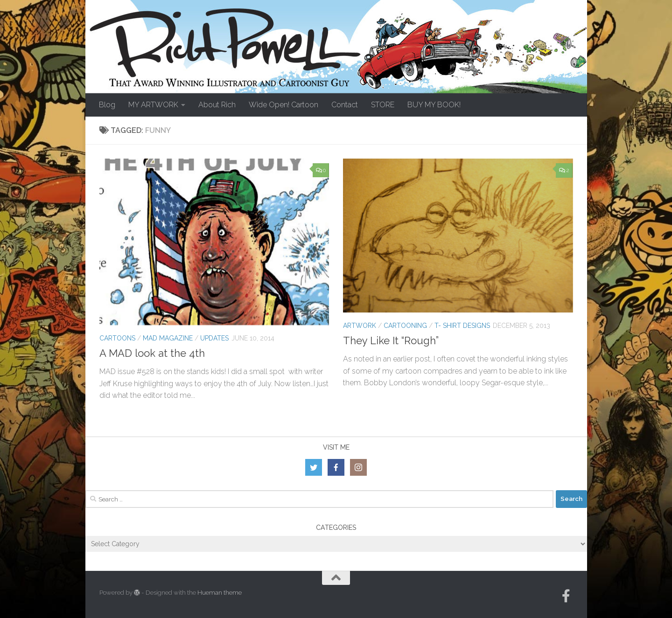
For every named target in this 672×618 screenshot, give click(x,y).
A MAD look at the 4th (152, 353)
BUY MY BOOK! (434, 105)
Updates (214, 338)
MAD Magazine (168, 338)
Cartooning (405, 326)
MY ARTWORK (153, 105)
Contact (345, 105)
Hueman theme (220, 593)
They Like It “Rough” (391, 340)
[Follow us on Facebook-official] (566, 596)
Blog (107, 105)
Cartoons (117, 338)
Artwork (360, 326)
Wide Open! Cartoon (283, 105)
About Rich (217, 105)
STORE (383, 105)
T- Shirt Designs (462, 326)
